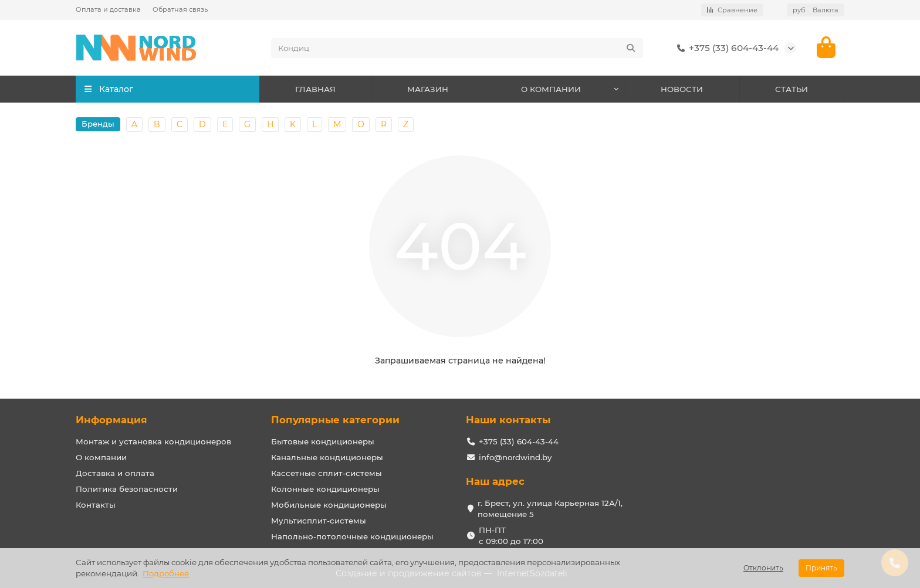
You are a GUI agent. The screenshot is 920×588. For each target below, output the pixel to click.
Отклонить (763, 568)
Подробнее (166, 573)
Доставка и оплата (115, 473)
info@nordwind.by (515, 457)
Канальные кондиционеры (327, 457)
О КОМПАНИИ (551, 89)
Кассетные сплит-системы (327, 473)
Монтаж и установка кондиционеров (153, 441)
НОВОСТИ (682, 89)
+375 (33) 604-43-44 (725, 48)
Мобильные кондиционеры (329, 505)
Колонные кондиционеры (325, 489)
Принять (821, 568)
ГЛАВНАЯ (315, 89)
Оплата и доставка (108, 9)
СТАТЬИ (792, 89)
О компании (101, 457)
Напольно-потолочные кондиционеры (352, 536)
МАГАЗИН (428, 89)
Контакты (96, 505)
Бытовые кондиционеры (323, 441)
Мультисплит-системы (319, 521)
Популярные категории (335, 420)
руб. (816, 10)
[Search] (457, 48)
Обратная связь (180, 9)
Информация (111, 420)
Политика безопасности (127, 489)
